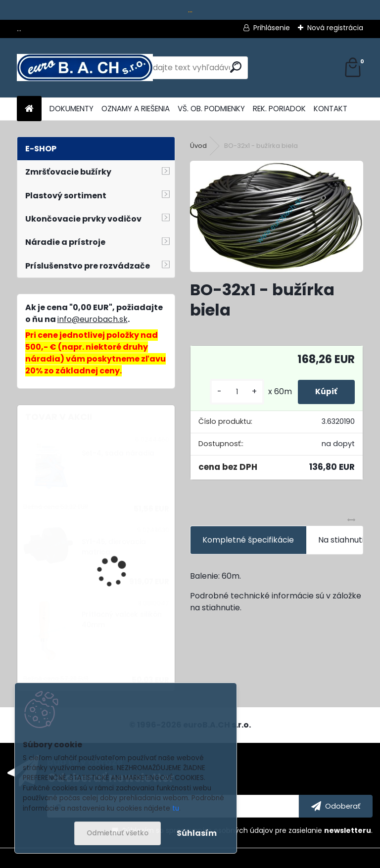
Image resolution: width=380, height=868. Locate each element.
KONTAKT (331, 109)
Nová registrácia (335, 28)
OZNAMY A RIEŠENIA (136, 109)
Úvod (198, 146)
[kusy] (232, 392)
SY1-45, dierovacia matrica (114, 547)
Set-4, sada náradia (118, 453)
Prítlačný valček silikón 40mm (122, 619)
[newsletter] (336, 806)
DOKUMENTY (71, 109)
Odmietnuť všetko (118, 833)
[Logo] (85, 68)
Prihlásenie (272, 28)
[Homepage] (29, 109)
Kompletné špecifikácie (248, 540)
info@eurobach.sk (93, 319)
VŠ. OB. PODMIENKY (211, 109)
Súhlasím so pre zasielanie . (247, 830)
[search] (236, 67)
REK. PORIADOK (279, 109)
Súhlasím (197, 833)
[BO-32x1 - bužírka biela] (276, 216)
